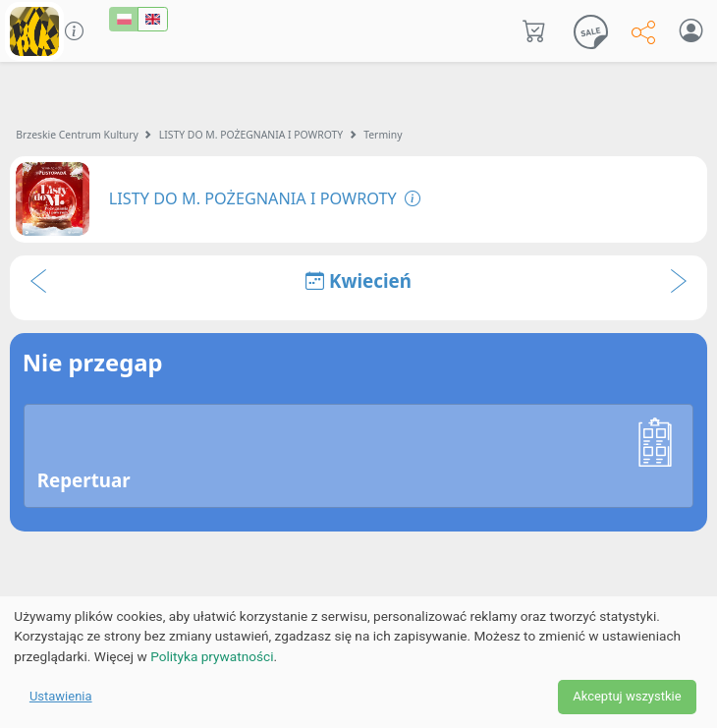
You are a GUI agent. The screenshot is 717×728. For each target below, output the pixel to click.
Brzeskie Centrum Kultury (77, 135)
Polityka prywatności (212, 656)
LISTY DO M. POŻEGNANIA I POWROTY (251, 135)
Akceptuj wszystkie (627, 696)
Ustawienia (61, 696)
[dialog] (358, 662)
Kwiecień (358, 280)
